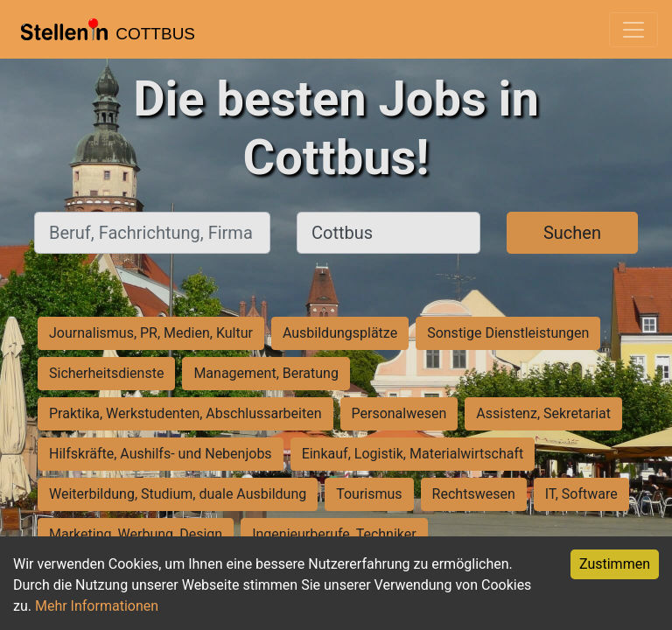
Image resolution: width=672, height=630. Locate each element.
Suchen (572, 233)
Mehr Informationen (97, 606)
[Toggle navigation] (633, 30)
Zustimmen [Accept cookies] (615, 564)
